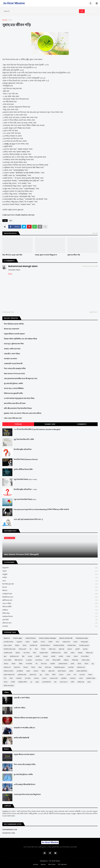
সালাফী (13, 682)
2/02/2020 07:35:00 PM (90, 266)
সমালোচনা (73, 678)
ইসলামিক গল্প (33, 645)
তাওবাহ (30, 656)
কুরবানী (77, 649)
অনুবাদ (50, 571)
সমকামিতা (64, 678)
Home (5, 20)
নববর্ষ (47, 660)
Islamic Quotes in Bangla (47, 638)
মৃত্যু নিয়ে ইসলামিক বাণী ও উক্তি (24, 439)
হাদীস (73, 682)
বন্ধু (93, 664)
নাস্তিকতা (50, 610)
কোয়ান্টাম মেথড (8, 653)
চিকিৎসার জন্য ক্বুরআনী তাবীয (13, 393)
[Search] (41, 11)
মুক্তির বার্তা (51, 671)
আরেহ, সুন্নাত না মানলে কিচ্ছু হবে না (46, 255)
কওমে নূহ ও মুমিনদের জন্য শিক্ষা (14, 344)
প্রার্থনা (72, 664)
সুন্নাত (10, 20)
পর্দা (36, 664)
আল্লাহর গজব (66, 642)
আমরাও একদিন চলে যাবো (12, 349)
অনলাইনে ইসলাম (8, 642)
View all (95, 233)
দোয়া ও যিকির (50, 604)
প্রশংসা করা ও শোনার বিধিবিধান (14, 389)
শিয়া (5, 678)
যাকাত (47, 675)
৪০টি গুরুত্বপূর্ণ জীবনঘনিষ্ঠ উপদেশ (24, 785)
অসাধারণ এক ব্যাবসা (10, 359)
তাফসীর (61, 656)
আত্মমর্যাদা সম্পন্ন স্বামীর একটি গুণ (24, 728)
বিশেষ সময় (48, 667)
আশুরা (75, 642)
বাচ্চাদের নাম (7, 667)
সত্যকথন (50, 626)
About (43, 864)
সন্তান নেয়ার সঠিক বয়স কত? (13, 418)
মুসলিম (71, 671)
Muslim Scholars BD (66, 638)
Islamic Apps (18, 638)
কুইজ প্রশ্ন (62, 649)
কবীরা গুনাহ (52, 649)
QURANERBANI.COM (10, 830)
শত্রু (75, 675)
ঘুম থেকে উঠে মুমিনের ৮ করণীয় (13, 384)
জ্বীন (23, 656)
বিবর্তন (33, 667)
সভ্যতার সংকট (54, 678)
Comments (82, 424)
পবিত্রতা (6, 664)
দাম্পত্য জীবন (85, 656)
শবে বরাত (82, 675)
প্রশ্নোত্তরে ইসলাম (50, 617)
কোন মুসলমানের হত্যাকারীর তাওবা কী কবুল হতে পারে (21, 379)
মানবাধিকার (20, 671)
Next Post (93, 312)
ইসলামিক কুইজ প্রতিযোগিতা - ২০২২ (25, 489)
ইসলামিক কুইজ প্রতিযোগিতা (23, 449)
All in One (52, 864)
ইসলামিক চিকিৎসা (45, 645)
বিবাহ (40, 667)
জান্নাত (73, 653)
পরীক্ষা (21, 664)
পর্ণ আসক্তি (29, 664)
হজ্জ (55, 682)
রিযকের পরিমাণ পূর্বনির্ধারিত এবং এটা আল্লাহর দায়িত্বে (20, 339)
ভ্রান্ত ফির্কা (50, 620)
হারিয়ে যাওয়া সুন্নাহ (9, 686)
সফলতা (44, 678)
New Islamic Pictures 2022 (14, 374)
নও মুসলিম (29, 660)
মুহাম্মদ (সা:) (33, 675)
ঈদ (31, 649)
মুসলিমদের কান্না (22, 675)
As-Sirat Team (55, 861)
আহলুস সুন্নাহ (84, 642)
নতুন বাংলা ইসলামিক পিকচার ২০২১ (25, 499)
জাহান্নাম (80, 653)
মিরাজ (43, 671)
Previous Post (9, 312)
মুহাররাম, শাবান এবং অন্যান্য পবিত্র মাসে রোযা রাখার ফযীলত (23, 413)
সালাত (6, 682)
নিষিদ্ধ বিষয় (50, 613)
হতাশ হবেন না (64, 682)
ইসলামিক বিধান (72, 645)
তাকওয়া (45, 656)
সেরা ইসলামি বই (46, 682)
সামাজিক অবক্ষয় (91, 678)
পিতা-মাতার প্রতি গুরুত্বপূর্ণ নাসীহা (15, 369)
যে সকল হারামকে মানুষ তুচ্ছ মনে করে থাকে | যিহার (19, 398)
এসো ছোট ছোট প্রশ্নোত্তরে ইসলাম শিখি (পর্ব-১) (28, 520)
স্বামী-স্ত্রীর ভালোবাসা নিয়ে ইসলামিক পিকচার (18, 408)
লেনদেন (61, 675)
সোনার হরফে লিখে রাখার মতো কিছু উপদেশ (27, 795)
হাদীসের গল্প (81, 682)
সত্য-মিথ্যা (28, 678)
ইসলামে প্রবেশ (23, 649)
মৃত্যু (41, 675)
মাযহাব (28, 671)
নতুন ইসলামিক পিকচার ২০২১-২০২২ (25, 479)
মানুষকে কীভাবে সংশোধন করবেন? (15, 334)
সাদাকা (81, 678)
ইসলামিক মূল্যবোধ (50, 584)
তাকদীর (53, 656)
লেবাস (69, 675)
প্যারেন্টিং (53, 664)
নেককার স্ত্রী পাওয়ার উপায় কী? (13, 364)
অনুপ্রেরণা (50, 568)
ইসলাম (25, 645)
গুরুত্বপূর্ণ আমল (50, 594)
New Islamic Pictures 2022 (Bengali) (21, 554)
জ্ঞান (5, 656)
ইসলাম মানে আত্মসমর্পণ (12, 329)
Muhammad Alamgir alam (23, 266)
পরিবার (13, 664)
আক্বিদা (50, 578)
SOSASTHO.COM (9, 833)
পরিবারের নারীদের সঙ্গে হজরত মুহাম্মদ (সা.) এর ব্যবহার (31, 718)
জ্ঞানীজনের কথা (50, 600)
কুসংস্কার (85, 649)
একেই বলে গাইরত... (20, 708)
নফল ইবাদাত (39, 660)
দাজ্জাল (76, 656)
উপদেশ (50, 587)
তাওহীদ (38, 656)
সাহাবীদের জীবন (23, 682)
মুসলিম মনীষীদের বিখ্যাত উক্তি (23, 469)
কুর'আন (70, 649)
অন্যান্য (43, 642)
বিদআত (26, 667)
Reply (10, 274)
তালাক (68, 656)
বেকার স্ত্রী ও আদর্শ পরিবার (12, 354)
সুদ (31, 682)
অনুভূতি (50, 574)
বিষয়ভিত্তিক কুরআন (60, 667)
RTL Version (62, 864)
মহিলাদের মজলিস (9, 671)
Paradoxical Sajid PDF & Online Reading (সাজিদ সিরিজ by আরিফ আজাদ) (41, 510)
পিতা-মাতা (44, 664)
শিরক (11, 678)
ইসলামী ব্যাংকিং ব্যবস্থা (10, 649)
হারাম (89, 682)
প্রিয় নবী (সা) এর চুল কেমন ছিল (12, 255)
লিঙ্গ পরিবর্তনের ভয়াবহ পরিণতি (14, 324)
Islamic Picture (31, 638)
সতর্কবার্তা (19, 678)
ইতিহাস (17, 645)
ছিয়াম (66, 653)
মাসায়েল (36, 671)
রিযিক (54, 675)
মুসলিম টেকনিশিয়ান (82, 671)
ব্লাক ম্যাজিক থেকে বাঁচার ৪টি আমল (15, 403)
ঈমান (36, 649)
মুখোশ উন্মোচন (62, 671)
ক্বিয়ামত (50, 591)
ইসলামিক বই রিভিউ (59, 645)
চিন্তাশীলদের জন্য (50, 597)
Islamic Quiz (50, 424)
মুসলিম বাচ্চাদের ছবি (9, 675)
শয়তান (90, 675)
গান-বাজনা (26, 653)
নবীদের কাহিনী (50, 607)
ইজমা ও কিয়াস (8, 645)
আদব (50, 581)
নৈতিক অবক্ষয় (86, 660)
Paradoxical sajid (82, 638)
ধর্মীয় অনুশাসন (19, 660)
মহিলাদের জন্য (50, 623)
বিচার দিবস (17, 667)
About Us (7, 638)
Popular (18, 424)
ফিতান (86, 664)
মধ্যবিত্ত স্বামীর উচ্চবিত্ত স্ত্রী (21, 738)
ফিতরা (79, 664)
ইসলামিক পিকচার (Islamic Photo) (26, 459)
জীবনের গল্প (89, 653)
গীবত (35, 653)
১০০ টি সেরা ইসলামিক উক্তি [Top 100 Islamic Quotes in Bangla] (37, 429)
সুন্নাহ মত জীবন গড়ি (74, 255)
